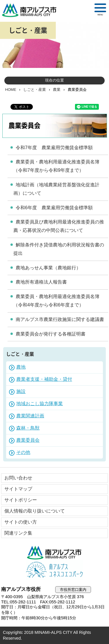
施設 (21, 391)
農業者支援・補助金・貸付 (44, 379)
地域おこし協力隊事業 (40, 404)
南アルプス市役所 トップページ (32, 10)
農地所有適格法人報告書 (41, 282)
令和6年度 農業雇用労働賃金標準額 (54, 208)
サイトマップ (18, 489)
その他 (23, 452)
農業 (57, 90)
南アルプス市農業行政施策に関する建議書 (60, 319)
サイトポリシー (21, 500)
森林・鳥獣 (28, 428)
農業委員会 (28, 440)
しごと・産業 (35, 90)
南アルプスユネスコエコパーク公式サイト (55, 570)
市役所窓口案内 (73, 590)
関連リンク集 (18, 533)
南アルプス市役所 (55, 553)
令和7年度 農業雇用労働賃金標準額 (54, 148)
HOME (10, 90)
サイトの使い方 (21, 522)
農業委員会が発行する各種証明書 (51, 334)
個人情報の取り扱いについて (35, 511)
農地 (21, 367)
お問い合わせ (18, 478)
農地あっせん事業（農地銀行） (48, 268)
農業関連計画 (30, 416)
